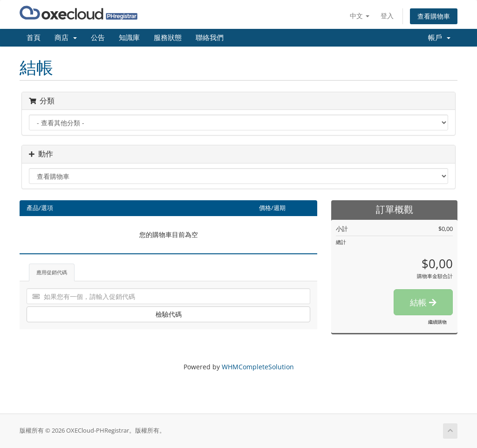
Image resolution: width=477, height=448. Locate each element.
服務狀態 (168, 38)
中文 (360, 16)
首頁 (34, 38)
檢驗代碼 (169, 314)
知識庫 (129, 38)
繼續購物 (437, 322)
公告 (98, 38)
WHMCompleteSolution (258, 367)
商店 (66, 38)
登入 (387, 16)
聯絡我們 (210, 38)
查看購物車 (434, 16)
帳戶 (439, 38)
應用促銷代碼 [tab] (52, 272)
